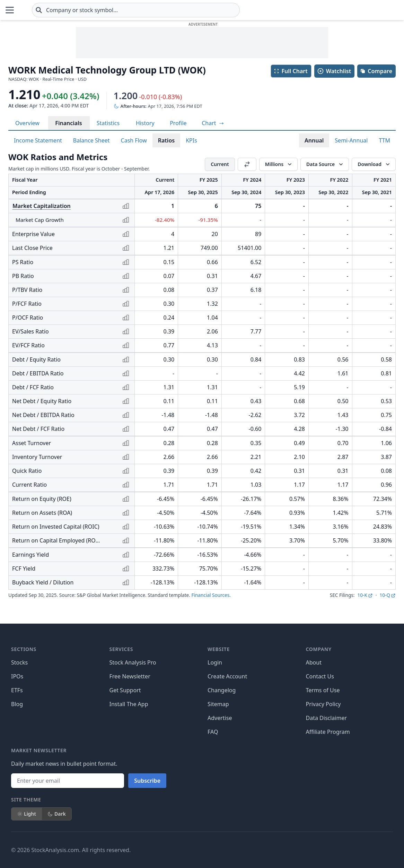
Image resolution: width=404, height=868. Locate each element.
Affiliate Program (328, 732)
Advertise (220, 718)
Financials (68, 123)
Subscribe (147, 781)
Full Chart (291, 71)
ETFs (17, 690)
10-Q (388, 595)
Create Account (227, 676)
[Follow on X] (282, 850)
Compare (376, 71)
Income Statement (38, 140)
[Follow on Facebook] (263, 850)
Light (27, 814)
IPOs (17, 676)
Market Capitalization (42, 206)
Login (215, 662)
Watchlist (334, 71)
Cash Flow (134, 140)
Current (220, 164)
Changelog (222, 690)
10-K (365, 595)
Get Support (125, 690)
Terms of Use (323, 690)
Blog (17, 704)
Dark (57, 814)
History (145, 123)
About (314, 662)
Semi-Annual (351, 140)
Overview (27, 123)
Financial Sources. (211, 595)
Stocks (19, 662)
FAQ (213, 732)
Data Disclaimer (327, 718)
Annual (314, 140)
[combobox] (177, 10)
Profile (178, 123)
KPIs (191, 140)
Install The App (129, 704)
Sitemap (218, 704)
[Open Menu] (10, 10)
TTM (384, 140)
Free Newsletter (130, 676)
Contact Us (320, 676)
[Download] (374, 164)
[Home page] (43, 10)
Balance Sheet (91, 140)
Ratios (166, 140)
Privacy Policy (323, 704)
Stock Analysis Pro (133, 662)
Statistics (108, 123)
